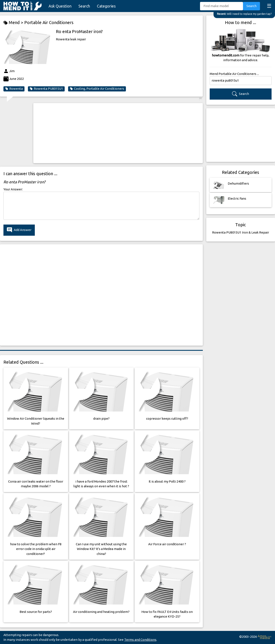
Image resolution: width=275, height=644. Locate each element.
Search (84, 6)
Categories (106, 6)
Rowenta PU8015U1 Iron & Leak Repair (241, 232)
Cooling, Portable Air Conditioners (97, 89)
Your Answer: (13, 189)
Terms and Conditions (140, 640)
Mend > (14, 23)
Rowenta (14, 89)
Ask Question (60, 6)
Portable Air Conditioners (49, 22)
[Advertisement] (118, 133)
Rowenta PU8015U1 (46, 89)
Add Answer (19, 230)
